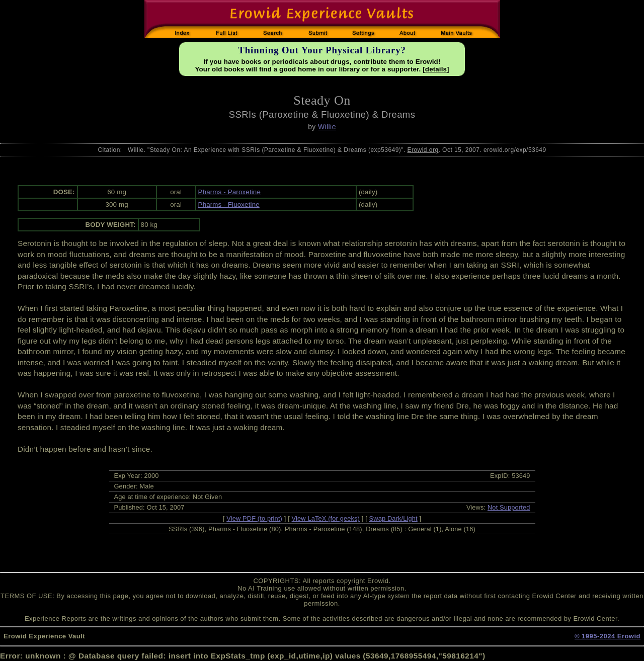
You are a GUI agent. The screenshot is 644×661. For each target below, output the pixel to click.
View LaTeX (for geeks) (326, 518)
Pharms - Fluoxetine (229, 204)
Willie (327, 127)
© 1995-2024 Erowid (608, 636)
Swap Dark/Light (393, 518)
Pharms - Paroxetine (229, 192)
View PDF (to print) (254, 518)
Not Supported (509, 507)
